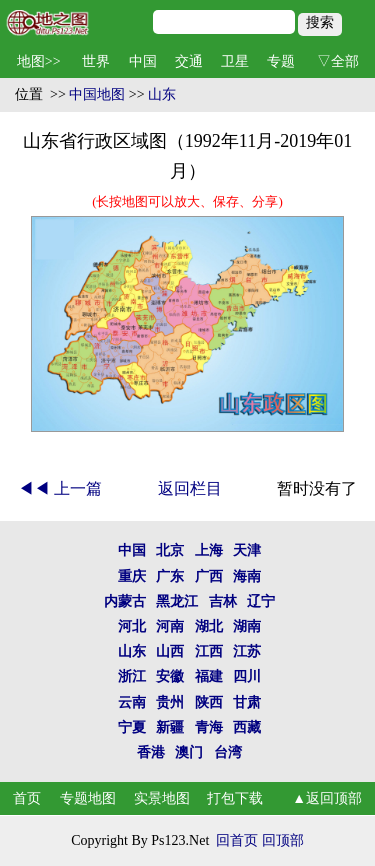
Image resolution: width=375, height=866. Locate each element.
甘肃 (247, 702)
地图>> (39, 61)
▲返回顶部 (327, 798)
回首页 (237, 840)
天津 (247, 550)
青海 (209, 727)
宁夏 (132, 727)
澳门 (189, 752)
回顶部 (283, 840)
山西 (170, 651)
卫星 (235, 61)
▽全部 (338, 61)
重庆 (132, 576)
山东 (162, 94)
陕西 (209, 702)
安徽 (170, 676)
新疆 (170, 727)
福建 (209, 676)
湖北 (209, 626)
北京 (170, 550)
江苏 (247, 651)
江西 (209, 651)
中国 (143, 61)
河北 (132, 626)
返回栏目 (190, 488)
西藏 (247, 727)
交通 (189, 61)
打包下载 (235, 798)
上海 (209, 550)
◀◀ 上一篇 (60, 488)
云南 (132, 702)
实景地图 (162, 798)
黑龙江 (177, 601)
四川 (247, 676)
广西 (209, 576)
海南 (247, 576)
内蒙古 (125, 601)
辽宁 (261, 601)
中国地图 (97, 94)
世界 (96, 61)
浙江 (132, 676)
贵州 (170, 702)
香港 (151, 752)
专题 (281, 61)
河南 (170, 626)
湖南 (247, 626)
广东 (170, 576)
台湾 (228, 752)
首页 (27, 798)
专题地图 (88, 798)
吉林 (223, 601)
